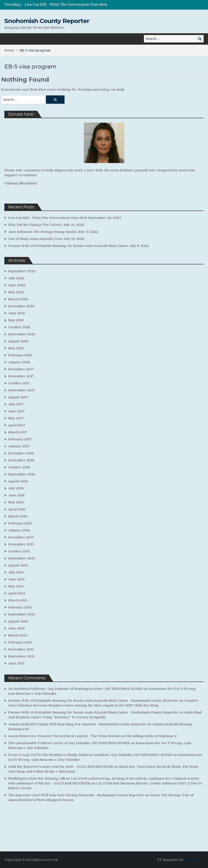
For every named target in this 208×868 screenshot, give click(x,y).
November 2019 (21, 306)
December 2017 (21, 369)
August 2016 (18, 481)
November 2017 (21, 376)
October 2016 (19, 467)
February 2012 (20, 642)
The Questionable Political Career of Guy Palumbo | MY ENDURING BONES (69, 743)
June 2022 (17, 285)
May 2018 (16, 348)
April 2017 (17, 425)
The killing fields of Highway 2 (151, 736)
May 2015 (16, 586)
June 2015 (16, 579)
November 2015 (21, 544)
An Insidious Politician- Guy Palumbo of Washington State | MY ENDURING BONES (75, 689)
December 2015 (21, 537)
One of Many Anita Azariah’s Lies (35, 239)
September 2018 (22, 334)
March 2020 (18, 299)
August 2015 (18, 565)
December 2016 (21, 453)
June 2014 (16, 628)
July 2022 (16, 278)
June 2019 (17, 313)
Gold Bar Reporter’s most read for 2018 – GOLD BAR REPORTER (61, 767)
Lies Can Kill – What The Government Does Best (66, 5)
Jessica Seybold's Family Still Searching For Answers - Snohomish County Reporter (77, 724)
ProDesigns (194, 860)
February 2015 (20, 607)
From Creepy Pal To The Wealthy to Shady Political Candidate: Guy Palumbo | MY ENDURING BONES (90, 755)
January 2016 (19, 530)
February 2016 (20, 523)
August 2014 (18, 621)
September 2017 (22, 390)
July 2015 (16, 572)
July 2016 (16, 488)
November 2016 (21, 460)
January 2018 (19, 362)
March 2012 (18, 635)
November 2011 (21, 649)
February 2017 (20, 439)
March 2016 (18, 516)
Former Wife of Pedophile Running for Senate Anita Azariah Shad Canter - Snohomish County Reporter (93, 701)
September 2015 (22, 558)
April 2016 (17, 509)
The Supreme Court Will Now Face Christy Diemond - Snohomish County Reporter (76, 795)
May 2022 (16, 292)
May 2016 (16, 502)
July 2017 (16, 404)
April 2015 (17, 593)
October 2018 (19, 327)
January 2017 (19, 446)
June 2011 (16, 663)
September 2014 (22, 614)
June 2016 (16, 495)
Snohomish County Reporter (47, 21)
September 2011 (21, 656)
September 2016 (22, 474)
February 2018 (20, 355)
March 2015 (18, 600)
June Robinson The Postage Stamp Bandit (42, 232)
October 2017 (19, 383)
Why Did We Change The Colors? (35, 225)
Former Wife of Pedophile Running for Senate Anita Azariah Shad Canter (68, 246)
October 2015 (19, 551)
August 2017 (18, 397)
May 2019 (16, 320)
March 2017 (18, 432)
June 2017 (16, 411)
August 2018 (18, 341)
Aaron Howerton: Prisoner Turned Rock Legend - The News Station (64, 736)
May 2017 (16, 418)
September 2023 (22, 271)
